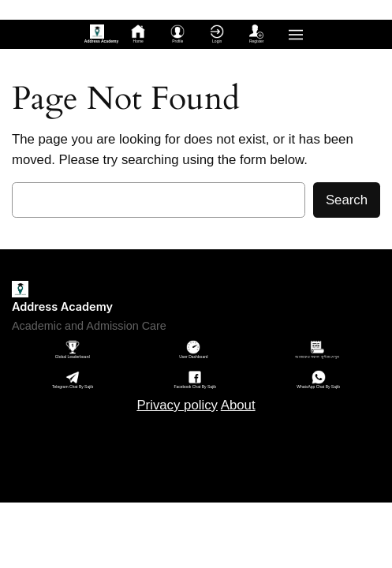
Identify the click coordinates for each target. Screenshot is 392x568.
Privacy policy (177, 405)
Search (347, 200)
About (238, 405)
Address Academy (62, 306)
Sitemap (196, 444)
